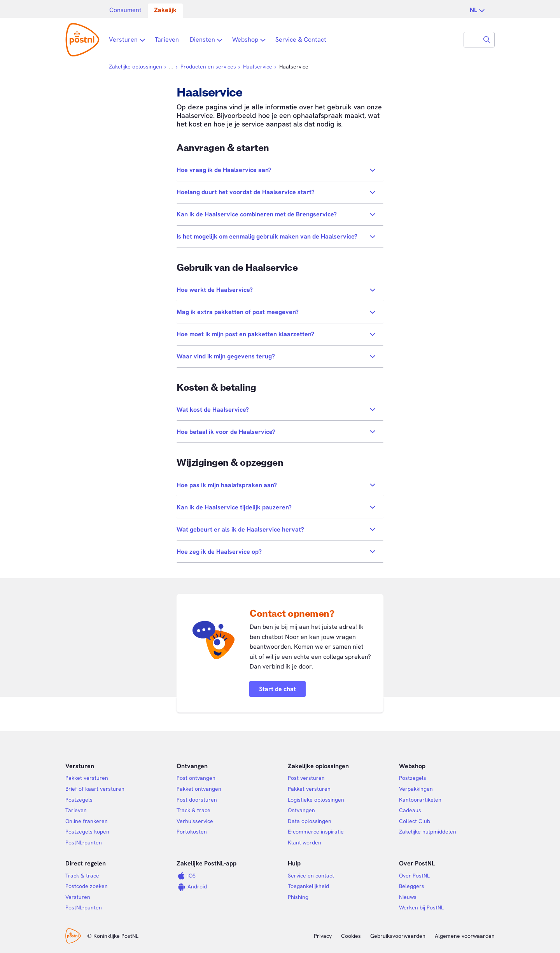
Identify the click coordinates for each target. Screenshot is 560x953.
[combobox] (472, 40)
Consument (125, 10)
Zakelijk (165, 10)
